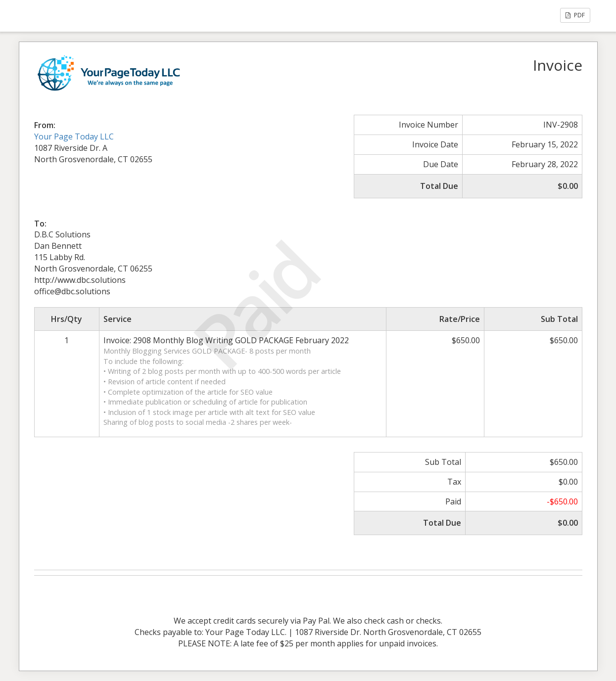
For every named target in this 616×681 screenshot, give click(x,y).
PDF (575, 15)
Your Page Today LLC (74, 136)
